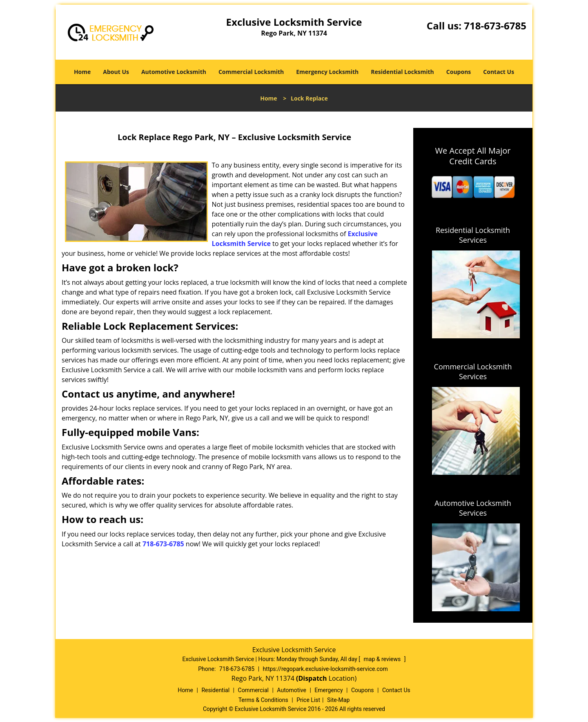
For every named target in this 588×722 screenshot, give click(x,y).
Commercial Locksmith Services (473, 371)
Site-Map (338, 700)
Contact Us (499, 72)
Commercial (253, 690)
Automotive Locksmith (174, 72)
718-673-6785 (495, 26)
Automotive (292, 690)
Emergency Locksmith (327, 72)
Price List (308, 700)
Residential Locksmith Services (473, 235)
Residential (215, 690)
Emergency (329, 690)
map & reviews (383, 659)
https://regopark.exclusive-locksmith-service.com (325, 669)
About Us (116, 72)
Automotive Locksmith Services (473, 508)
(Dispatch (312, 678)
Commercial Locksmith (251, 72)
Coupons (459, 72)
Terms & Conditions (263, 700)
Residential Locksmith (402, 72)
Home (82, 72)
